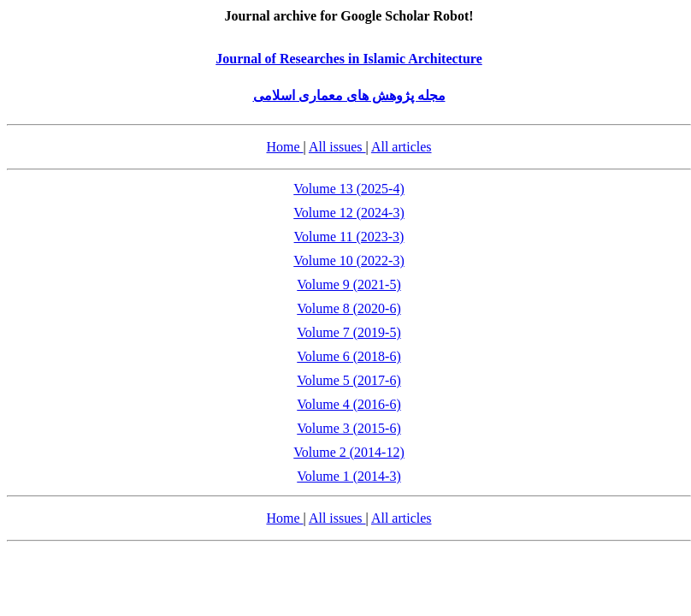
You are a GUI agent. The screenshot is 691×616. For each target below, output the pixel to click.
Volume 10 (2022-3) (348, 261)
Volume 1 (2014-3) (348, 476)
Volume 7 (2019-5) (348, 332)
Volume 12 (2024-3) (348, 213)
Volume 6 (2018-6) (348, 356)
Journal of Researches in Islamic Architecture (349, 59)
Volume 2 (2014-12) (348, 452)
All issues (337, 147)
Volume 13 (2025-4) (348, 189)
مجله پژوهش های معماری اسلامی (349, 95)
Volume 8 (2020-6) (348, 308)
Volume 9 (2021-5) (348, 284)
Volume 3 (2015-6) (348, 428)
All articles (402, 147)
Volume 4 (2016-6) (348, 404)
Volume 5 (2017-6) (348, 380)
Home (284, 147)
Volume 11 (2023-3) (349, 237)
